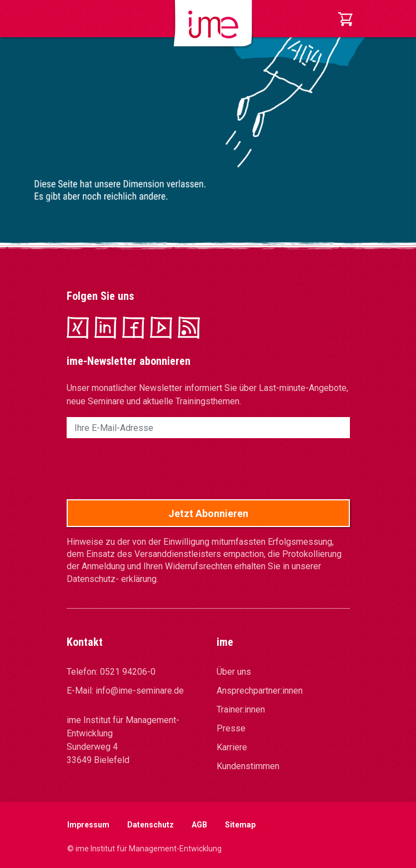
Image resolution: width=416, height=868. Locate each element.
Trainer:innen (241, 709)
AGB (199, 825)
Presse (231, 728)
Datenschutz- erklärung (112, 579)
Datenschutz (151, 825)
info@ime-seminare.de (140, 691)
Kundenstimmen (248, 766)
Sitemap (240, 825)
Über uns (234, 672)
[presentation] (151, 469)
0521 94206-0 (128, 672)
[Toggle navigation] (74, 19)
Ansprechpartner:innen (260, 691)
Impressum (88, 825)
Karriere (232, 747)
